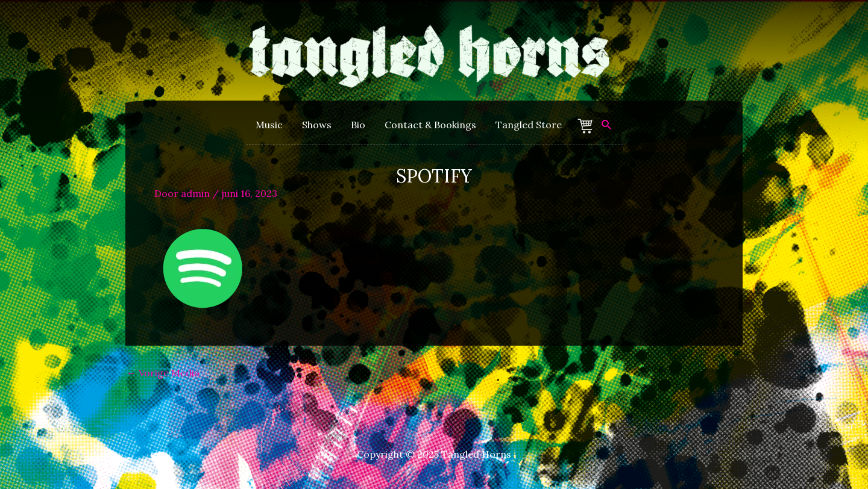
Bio (358, 125)
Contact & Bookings (430, 125)
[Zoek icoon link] (607, 125)
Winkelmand (587, 126)
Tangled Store (529, 125)
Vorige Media (163, 373)
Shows (317, 125)
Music (269, 125)
